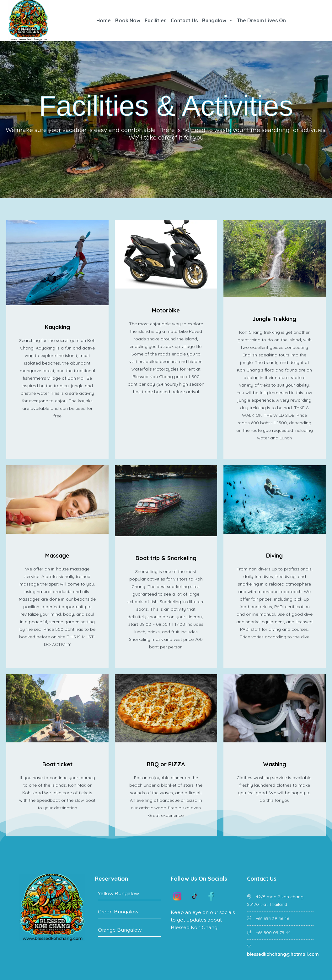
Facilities (155, 20)
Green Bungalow (129, 914)
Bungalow (214, 20)
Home (104, 20)
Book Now (128, 20)
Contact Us (184, 20)
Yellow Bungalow (129, 895)
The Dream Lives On (261, 20)
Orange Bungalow (129, 932)
